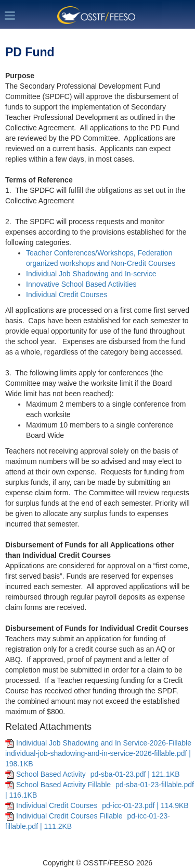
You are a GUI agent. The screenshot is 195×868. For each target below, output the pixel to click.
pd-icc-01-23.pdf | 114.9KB (145, 805)
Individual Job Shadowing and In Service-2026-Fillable (104, 743)
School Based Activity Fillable (64, 785)
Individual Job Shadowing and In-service (92, 274)
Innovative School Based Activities (82, 284)
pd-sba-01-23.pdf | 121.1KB (135, 774)
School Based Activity (52, 774)
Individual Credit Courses (67, 295)
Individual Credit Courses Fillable (70, 816)
